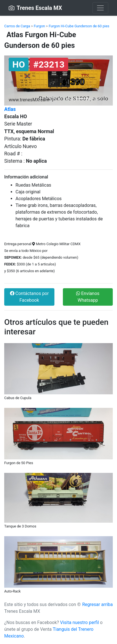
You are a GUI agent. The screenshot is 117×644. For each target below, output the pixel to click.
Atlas (10, 109)
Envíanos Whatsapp (88, 297)
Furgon (39, 26)
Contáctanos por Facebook (29, 297)
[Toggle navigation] (100, 8)
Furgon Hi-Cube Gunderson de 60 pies (79, 26)
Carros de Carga (17, 26)
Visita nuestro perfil (80, 622)
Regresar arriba (97, 604)
